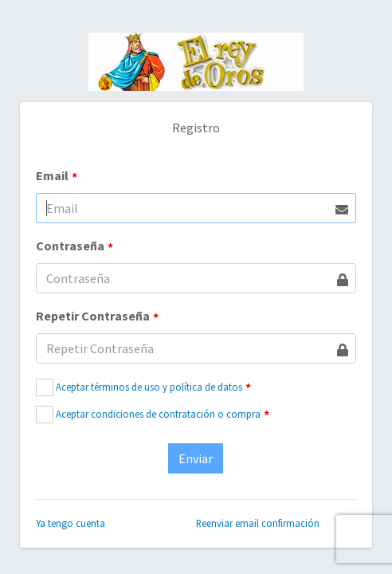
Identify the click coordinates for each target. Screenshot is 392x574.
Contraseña (74, 246)
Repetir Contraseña (97, 316)
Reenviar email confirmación (258, 523)
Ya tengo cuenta (71, 523)
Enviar (196, 458)
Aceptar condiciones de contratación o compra (158, 414)
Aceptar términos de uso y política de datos (149, 387)
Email (57, 176)
